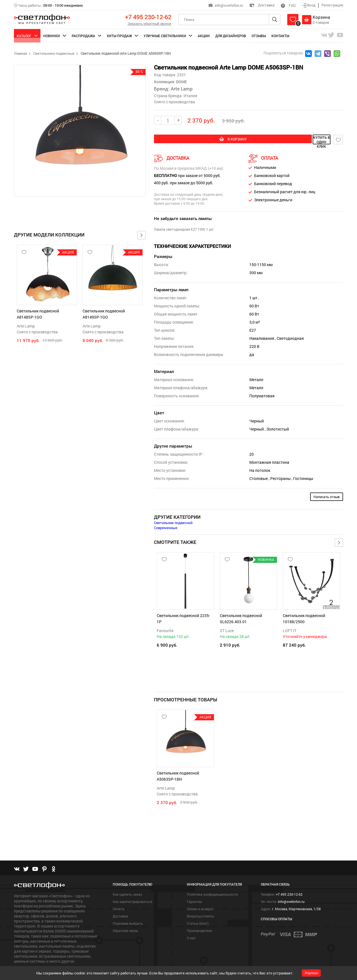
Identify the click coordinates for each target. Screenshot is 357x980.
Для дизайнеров (231, 36)
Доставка (262, 5)
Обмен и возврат (200, 895)
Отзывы (259, 36)
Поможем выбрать (128, 910)
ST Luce (227, 629)
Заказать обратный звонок (149, 23)
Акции (204, 36)
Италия (190, 96)
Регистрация (332, 5)
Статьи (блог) (198, 910)
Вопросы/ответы (200, 903)
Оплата (119, 895)
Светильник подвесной (173, 522)
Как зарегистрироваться (132, 888)
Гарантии (194, 888)
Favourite (165, 629)
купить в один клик (291, 140)
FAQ (288, 5)
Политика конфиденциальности (212, 881)
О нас (191, 924)
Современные (166, 527)
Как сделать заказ (127, 881)
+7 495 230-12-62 (148, 17)
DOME (181, 82)
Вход (309, 5)
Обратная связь (126, 917)
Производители (199, 917)
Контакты (280, 36)
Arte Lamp (26, 326)
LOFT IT (290, 629)
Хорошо (311, 973)
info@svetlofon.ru (229, 5)
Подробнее (24, 957)
